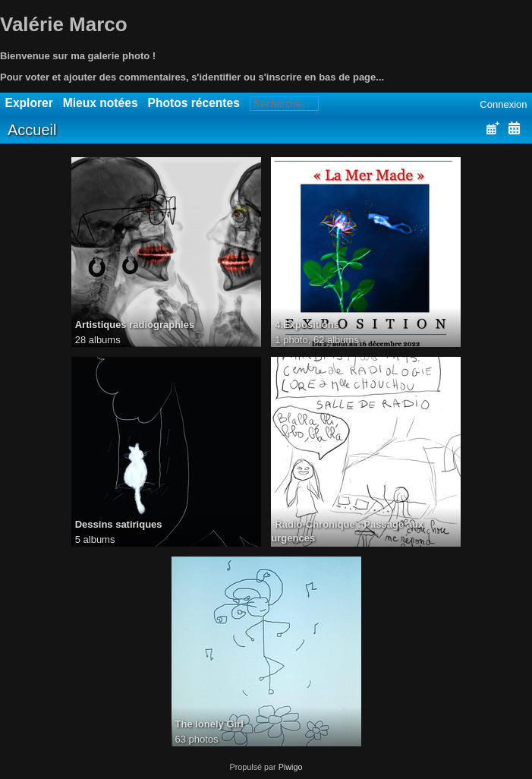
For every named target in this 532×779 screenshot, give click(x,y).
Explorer (29, 103)
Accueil (32, 130)
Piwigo (291, 767)
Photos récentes (194, 103)
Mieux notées (101, 103)
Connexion (503, 104)
